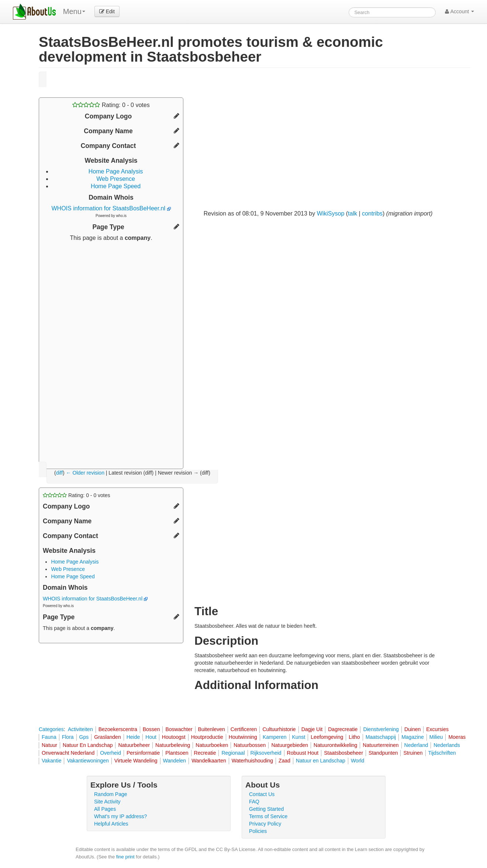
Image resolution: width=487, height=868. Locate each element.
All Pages (105, 809)
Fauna (49, 737)
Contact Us (262, 794)
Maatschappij (381, 737)
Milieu (436, 737)
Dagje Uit (312, 729)
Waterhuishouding (252, 761)
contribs (372, 213)
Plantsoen (177, 753)
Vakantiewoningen (88, 761)
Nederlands (447, 745)
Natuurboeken (212, 745)
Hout (151, 737)
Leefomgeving (327, 737)
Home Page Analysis (116, 171)
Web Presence (116, 179)
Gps (84, 737)
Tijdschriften (442, 753)
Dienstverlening (381, 729)
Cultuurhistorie (279, 729)
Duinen (412, 729)
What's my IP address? (120, 816)
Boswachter (179, 729)
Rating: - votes (111, 105)
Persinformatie (143, 753)
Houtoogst (174, 737)
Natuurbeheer (134, 745)
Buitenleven (212, 729)
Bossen (151, 729)
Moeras (457, 737)
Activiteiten (80, 729)
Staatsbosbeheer (343, 753)
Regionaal (233, 753)
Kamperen (275, 737)
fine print (125, 857)
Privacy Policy (265, 824)
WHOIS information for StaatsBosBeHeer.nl (111, 208)
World (358, 761)
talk (353, 213)
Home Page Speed (116, 186)
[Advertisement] (111, 352)
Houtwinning (243, 737)
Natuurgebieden (290, 745)
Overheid (110, 753)
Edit (107, 11)
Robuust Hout (303, 753)
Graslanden (107, 737)
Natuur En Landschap (88, 745)
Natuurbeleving (173, 745)
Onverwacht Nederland (68, 753)
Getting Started (266, 809)
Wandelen (175, 761)
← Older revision (85, 473)
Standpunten (383, 753)
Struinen (413, 753)
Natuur (49, 745)
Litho (354, 737)
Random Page (111, 794)
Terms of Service (268, 816)
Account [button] (460, 11)
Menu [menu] (74, 11)
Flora (68, 737)
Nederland (416, 745)
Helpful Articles (111, 824)
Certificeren (244, 729)
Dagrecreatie (343, 729)
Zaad (284, 761)
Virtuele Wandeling (136, 761)
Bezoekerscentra (118, 729)
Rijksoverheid (266, 753)
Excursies (437, 729)
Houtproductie (207, 737)
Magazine (413, 737)
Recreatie (205, 753)
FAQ (254, 802)
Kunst (299, 737)
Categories (51, 729)
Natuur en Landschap (321, 761)
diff (59, 473)
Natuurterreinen (381, 745)
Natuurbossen (250, 745)
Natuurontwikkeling (335, 745)
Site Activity (107, 802)
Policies (258, 831)
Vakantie (51, 761)
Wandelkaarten (209, 761)
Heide (133, 737)
